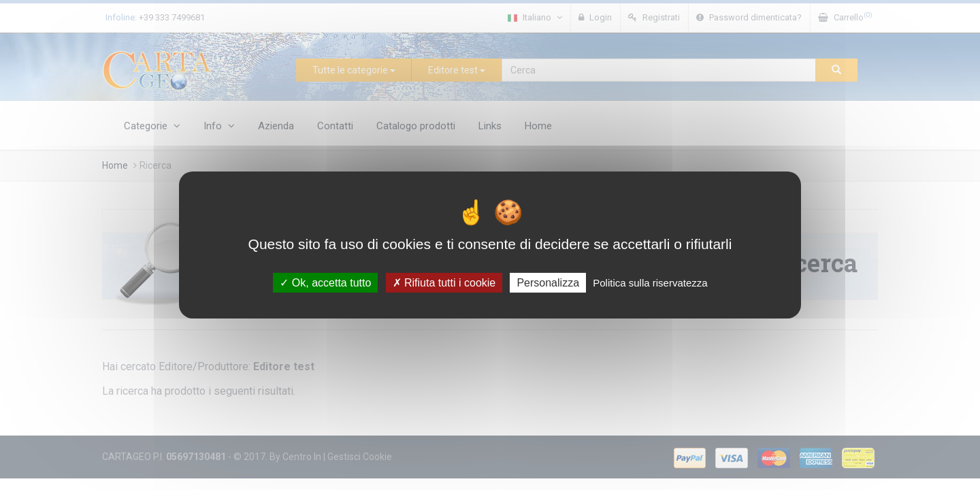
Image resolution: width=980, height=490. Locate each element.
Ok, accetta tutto (325, 283)
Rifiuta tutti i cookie (444, 283)
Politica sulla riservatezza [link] (650, 283)
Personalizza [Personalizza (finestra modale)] (548, 283)
